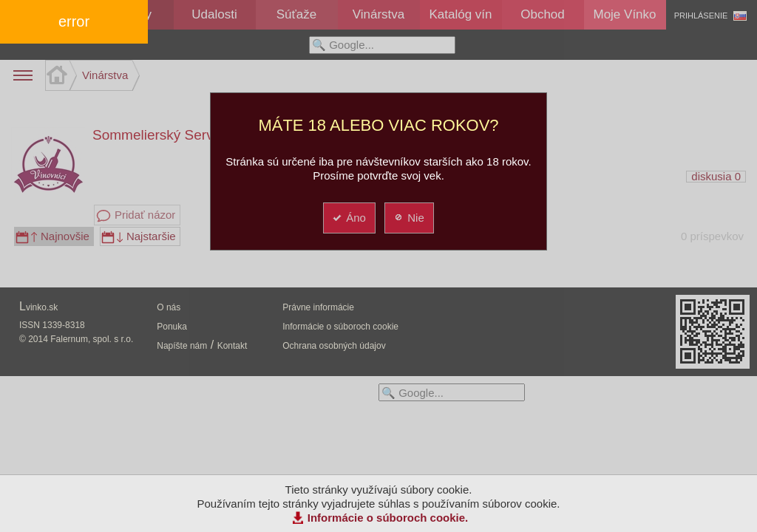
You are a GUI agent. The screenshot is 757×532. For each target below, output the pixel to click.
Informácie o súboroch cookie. (388, 518)
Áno (349, 218)
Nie (408, 218)
